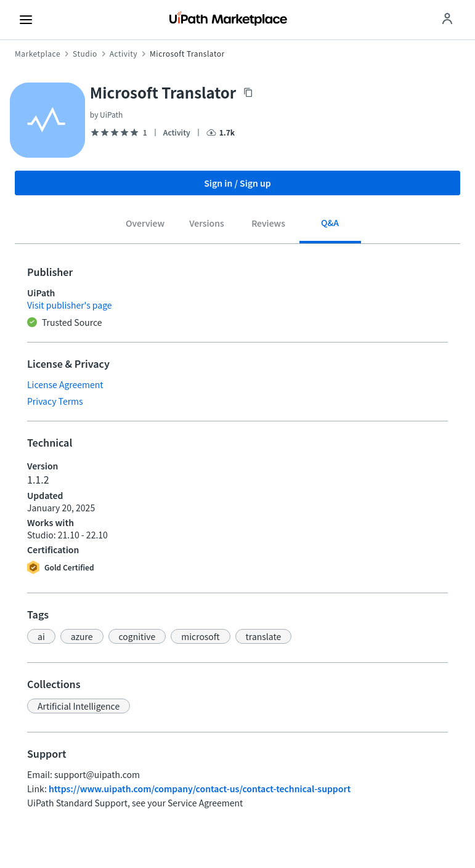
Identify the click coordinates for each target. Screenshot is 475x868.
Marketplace (38, 54)
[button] (41, 636)
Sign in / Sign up (237, 183)
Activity (124, 54)
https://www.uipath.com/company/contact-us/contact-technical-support (200, 789)
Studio (85, 54)
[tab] (145, 225)
